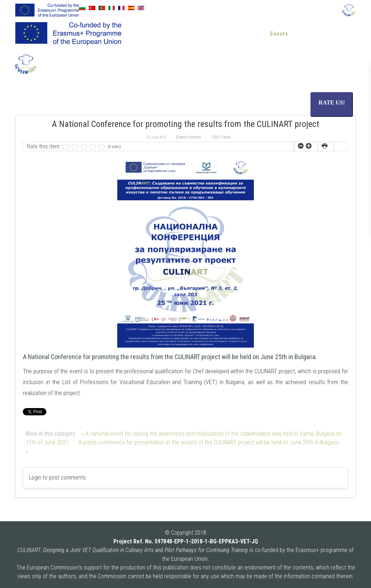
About (176, 34)
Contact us (336, 34)
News (252, 34)
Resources (214, 34)
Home (150, 34)
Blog (305, 34)
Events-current (189, 137)
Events (279, 34)
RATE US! (332, 102)
